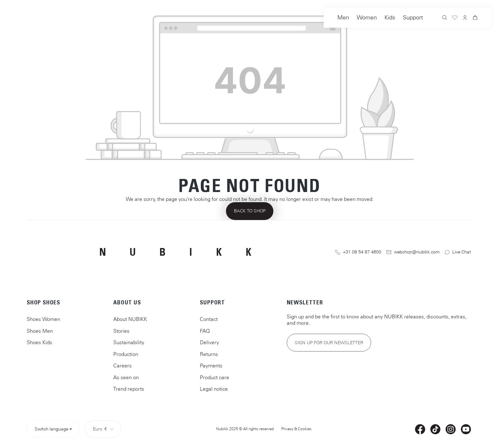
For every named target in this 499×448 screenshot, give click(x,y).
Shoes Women (43, 319)
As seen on (126, 377)
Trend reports (129, 389)
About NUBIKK (130, 319)
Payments (211, 366)
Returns (209, 354)
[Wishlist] (455, 18)
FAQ (205, 331)
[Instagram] (451, 429)
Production (126, 354)
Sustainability (129, 342)
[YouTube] (466, 429)
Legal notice (214, 389)
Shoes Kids (39, 342)
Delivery (209, 342)
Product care (214, 377)
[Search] (445, 18)
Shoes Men (40, 331)
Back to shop (250, 211)
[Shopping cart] (475, 18)
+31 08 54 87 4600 (358, 252)
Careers (123, 366)
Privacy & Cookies (296, 429)
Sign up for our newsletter (329, 343)
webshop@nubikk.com (413, 252)
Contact (209, 319)
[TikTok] (435, 429)
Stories (121, 331)
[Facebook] (420, 429)
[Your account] (465, 18)
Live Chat (458, 252)
